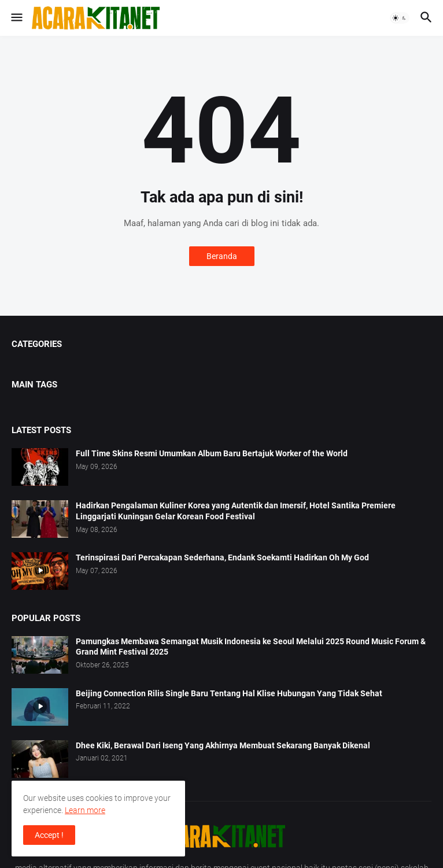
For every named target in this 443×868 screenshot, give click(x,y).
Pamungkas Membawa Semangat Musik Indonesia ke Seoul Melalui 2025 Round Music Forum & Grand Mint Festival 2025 (251, 647)
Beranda (222, 256)
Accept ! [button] (49, 835)
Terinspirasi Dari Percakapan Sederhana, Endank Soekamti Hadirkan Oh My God (222, 557)
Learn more (85, 810)
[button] (16, 18)
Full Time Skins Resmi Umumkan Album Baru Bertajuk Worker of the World (212, 453)
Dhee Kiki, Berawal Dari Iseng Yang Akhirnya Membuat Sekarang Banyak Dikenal (223, 745)
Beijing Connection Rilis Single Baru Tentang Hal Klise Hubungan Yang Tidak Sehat (229, 693)
